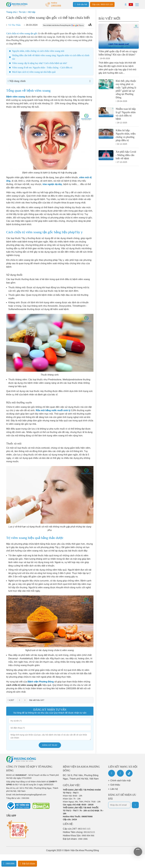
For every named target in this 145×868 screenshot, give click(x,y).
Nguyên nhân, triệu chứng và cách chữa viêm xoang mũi (38, 51)
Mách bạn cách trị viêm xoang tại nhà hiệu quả (34, 72)
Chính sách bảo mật (120, 781)
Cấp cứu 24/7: (77, 829)
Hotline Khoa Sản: (79, 836)
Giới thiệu (115, 785)
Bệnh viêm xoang (16, 97)
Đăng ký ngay (50, 745)
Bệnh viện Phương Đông (41, 682)
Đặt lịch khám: (75, 839)
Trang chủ (11, 12)
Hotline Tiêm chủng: (79, 832)
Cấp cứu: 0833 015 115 (102, 4)
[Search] (126, 4)
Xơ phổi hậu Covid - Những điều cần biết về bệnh (126, 155)
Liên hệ (114, 789)
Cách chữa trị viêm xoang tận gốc (22, 33)
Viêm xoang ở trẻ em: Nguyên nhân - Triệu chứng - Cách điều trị (42, 68)
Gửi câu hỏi (81, 4)
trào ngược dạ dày (52, 184)
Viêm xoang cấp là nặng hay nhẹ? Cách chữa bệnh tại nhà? (40, 63)
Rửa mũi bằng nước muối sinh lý (53, 410)
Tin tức (22, 12)
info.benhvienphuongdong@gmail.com (29, 795)
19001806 (9, 863)
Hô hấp (32, 12)
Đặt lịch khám (27, 863)
